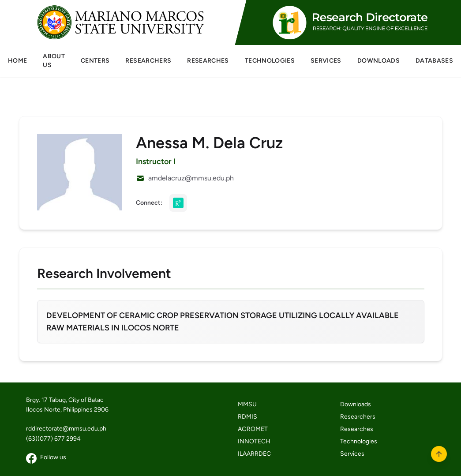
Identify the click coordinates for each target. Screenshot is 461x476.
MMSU (247, 404)
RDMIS (247, 417)
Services (352, 454)
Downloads (356, 404)
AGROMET (253, 429)
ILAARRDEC (254, 454)
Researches (357, 429)
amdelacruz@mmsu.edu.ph (191, 178)
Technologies (359, 441)
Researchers (358, 417)
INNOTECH (254, 441)
